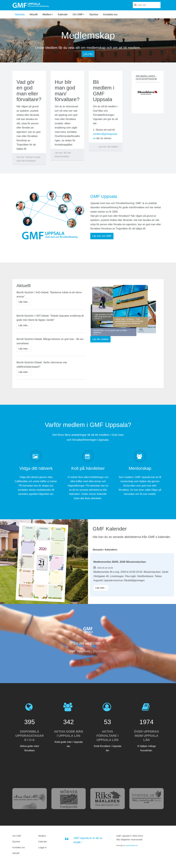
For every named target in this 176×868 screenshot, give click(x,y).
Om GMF (79, 14)
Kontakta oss (110, 14)
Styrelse (94, 14)
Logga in (42, 847)
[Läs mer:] (29, 159)
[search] (147, 5)
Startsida (20, 14)
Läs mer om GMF (102, 236)
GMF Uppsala (104, 196)
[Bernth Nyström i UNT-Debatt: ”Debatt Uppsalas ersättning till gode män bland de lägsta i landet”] (24, 325)
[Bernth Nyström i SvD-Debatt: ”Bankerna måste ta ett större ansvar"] (24, 302)
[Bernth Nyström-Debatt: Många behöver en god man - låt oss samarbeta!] (24, 349)
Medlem (48, 14)
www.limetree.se (132, 845)
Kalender (63, 14)
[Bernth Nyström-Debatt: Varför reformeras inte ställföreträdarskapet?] (24, 372)
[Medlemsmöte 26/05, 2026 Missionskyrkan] (101, 588)
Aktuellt (34, 14)
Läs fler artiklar (100, 339)
